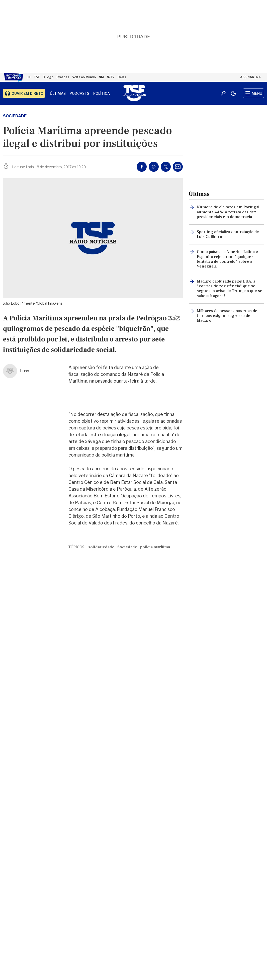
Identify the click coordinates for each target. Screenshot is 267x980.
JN (29, 77)
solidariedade (101, 547)
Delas (122, 77)
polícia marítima (155, 547)
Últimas (58, 93)
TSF (37, 77)
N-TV (111, 77)
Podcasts (79, 93)
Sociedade (15, 116)
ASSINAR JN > (251, 77)
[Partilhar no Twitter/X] (166, 167)
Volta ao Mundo (84, 77)
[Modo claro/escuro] (233, 93)
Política (102, 93)
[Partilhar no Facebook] (142, 167)
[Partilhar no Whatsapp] (154, 167)
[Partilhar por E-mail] (178, 167)
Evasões (63, 77)
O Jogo (48, 77)
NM (101, 77)
